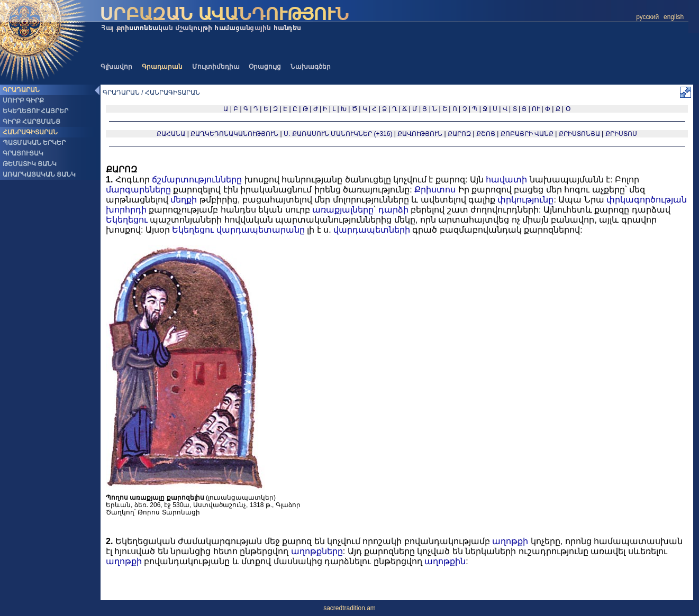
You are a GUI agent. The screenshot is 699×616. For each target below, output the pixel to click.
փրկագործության (647, 200)
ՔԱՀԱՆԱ (171, 134)
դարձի (393, 210)
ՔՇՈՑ (486, 134)
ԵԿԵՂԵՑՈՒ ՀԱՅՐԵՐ (35, 111)
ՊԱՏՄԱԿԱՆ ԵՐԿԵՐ (34, 143)
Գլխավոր (116, 67)
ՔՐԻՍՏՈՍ (621, 134)
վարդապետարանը (261, 230)
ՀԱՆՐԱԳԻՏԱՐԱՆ (30, 132)
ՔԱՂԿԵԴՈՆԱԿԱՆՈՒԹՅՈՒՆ (234, 134)
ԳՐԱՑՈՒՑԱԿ (23, 153)
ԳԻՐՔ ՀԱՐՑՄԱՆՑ (31, 122)
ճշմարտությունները (197, 180)
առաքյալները (343, 210)
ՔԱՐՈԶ (459, 134)
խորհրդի (126, 210)
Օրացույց (265, 67)
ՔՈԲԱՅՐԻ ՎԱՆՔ (527, 134)
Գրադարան (162, 67)
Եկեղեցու (127, 220)
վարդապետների (372, 230)
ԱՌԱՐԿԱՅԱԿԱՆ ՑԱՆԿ (39, 174)
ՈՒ (536, 109)
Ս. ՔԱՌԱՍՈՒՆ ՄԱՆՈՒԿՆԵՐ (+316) (338, 134)
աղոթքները (317, 551)
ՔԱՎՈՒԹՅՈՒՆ (420, 134)
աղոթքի (510, 541)
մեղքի (184, 200)
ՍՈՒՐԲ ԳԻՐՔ (23, 100)
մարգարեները (138, 190)
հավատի (506, 180)
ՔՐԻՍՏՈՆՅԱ (579, 134)
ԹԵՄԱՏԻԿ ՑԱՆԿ (30, 164)
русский (647, 17)
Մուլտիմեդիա (216, 67)
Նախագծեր (311, 67)
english (674, 17)
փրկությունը (525, 200)
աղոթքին (445, 561)
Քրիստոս (435, 190)
